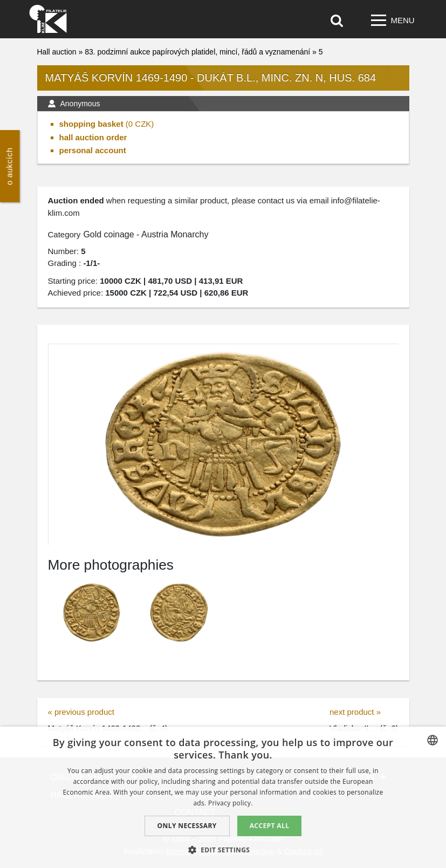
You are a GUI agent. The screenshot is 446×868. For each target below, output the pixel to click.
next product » (355, 712)
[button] (223, 850)
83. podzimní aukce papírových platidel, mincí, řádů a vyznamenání (197, 52)
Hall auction (57, 52)
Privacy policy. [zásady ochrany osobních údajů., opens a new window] (231, 803)
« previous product (81, 712)
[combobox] (433, 740)
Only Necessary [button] (187, 826)
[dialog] (223, 797)
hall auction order (93, 137)
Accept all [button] (270, 826)
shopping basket (91, 124)
